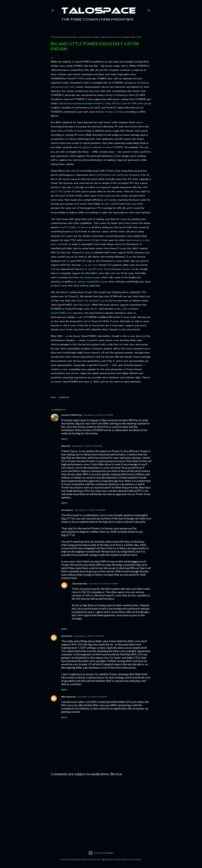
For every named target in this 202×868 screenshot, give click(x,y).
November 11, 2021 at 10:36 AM (87, 445)
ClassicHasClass (80, 582)
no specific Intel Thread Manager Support (108, 268)
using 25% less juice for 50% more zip (126, 103)
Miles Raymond (69, 695)
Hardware (125, 37)
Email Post (64, 396)
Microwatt (136, 37)
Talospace (99, 11)
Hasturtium (67, 635)
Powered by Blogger (101, 851)
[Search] (149, 10)
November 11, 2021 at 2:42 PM (103, 582)
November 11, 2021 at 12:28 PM (89, 635)
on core (91, 263)
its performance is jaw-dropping (116, 174)
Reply (64, 438)
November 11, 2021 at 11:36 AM (90, 509)
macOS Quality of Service (74, 226)
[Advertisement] (101, 808)
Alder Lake (131, 203)
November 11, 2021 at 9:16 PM (92, 695)
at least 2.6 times (115, 111)
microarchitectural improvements (85, 103)
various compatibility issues (93, 280)
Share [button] (54, 396)
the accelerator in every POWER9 (101, 147)
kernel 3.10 (89, 239)
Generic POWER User (72, 414)
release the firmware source (91, 299)
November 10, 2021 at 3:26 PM (98, 414)
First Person (114, 37)
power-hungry (90, 276)
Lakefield (115, 203)
